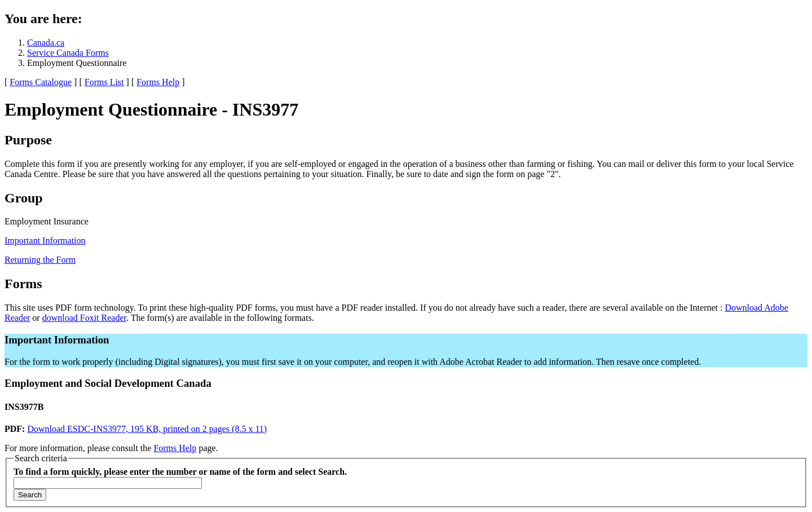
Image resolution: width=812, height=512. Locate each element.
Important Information (45, 240)
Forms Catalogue (41, 82)
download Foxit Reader (84, 318)
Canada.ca (46, 43)
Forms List (104, 82)
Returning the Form (40, 260)
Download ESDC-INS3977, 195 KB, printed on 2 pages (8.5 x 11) (147, 429)
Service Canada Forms (68, 53)
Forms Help (158, 82)
